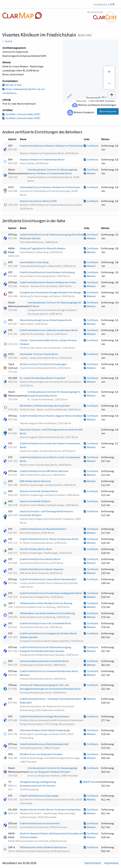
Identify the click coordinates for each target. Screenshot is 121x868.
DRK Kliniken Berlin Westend (35, 481)
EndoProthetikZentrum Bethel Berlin (40, 559)
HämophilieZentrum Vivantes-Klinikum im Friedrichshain (50, 187)
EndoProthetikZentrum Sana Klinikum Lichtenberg (48, 272)
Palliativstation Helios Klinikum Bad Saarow (43, 847)
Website (90, 173)
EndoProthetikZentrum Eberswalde (39, 796)
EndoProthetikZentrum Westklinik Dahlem (43, 529)
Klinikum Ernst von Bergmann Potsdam (41, 754)
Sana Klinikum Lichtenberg (34, 262)
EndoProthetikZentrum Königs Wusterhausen (45, 716)
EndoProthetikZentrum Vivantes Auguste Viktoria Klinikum (51, 416)
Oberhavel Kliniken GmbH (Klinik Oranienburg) (45, 730)
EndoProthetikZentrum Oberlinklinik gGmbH (44, 744)
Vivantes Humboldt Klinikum (35, 501)
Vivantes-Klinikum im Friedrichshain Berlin (42, 159)
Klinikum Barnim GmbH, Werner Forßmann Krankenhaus (50, 809)
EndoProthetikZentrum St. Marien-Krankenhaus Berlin (49, 539)
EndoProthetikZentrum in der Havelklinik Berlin (46, 623)
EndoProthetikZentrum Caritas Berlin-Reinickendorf (48, 579)
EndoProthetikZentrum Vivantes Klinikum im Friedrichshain (52, 146)
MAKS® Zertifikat (91, 782)
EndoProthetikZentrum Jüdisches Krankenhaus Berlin (49, 330)
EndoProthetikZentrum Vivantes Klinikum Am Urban (48, 282)
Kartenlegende (108, 111)
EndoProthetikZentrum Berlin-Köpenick (42, 569)
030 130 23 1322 (12, 85)
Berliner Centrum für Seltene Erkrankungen (44, 364)
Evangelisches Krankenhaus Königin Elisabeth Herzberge (51, 292)
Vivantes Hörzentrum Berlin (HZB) (39, 201)
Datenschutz (93, 863)
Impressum (111, 863)
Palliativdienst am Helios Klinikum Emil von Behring (48, 613)
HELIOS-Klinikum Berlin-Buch (36, 549)
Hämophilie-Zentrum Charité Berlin (39, 354)
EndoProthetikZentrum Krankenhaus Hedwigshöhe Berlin (51, 593)
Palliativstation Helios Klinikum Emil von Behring (46, 603)
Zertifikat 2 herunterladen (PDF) (21, 118)
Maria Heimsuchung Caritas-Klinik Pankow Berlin (46, 320)
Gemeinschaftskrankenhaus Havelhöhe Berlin (45, 661)
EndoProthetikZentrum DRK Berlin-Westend (44, 471)
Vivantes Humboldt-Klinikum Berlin (39, 491)
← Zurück (7, 41)
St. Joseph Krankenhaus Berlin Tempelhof (43, 378)
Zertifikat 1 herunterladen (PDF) (21, 114)
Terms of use (81, 101)
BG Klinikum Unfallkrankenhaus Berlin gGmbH (45, 406)
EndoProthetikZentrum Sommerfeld (40, 823)
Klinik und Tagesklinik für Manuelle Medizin (43, 248)
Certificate (91, 146)
